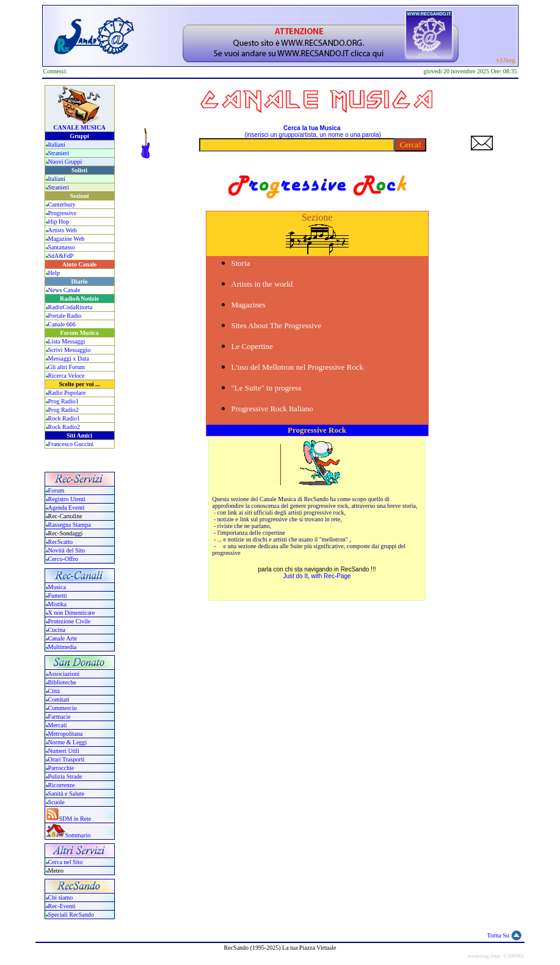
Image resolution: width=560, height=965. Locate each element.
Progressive (63, 213)
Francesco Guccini (71, 444)
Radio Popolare (67, 393)
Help (54, 273)
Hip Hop (59, 222)
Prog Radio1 (64, 401)
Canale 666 (62, 324)
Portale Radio (65, 316)
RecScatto (61, 542)
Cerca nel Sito (66, 862)
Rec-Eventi (62, 906)
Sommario (78, 835)
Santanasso (62, 247)
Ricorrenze (62, 785)
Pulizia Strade (65, 776)
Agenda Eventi (67, 508)
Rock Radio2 (64, 427)
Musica (57, 587)
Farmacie (60, 717)
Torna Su (498, 935)
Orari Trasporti (67, 759)
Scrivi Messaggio (70, 350)
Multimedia (63, 647)
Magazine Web (67, 239)
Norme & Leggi (68, 742)
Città (54, 691)
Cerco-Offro (63, 559)
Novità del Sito (67, 550)
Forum (56, 490)
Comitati (59, 699)
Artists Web (63, 230)
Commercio (63, 708)
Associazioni (64, 674)
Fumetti (58, 596)
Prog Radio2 (64, 410)
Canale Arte (63, 638)
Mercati (58, 725)
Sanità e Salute (66, 794)
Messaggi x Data (69, 358)
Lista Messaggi (67, 341)
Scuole (56, 802)
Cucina (57, 630)
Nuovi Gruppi (65, 162)
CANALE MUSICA (79, 127)
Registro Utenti (67, 499)
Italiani (57, 145)
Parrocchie (61, 768)
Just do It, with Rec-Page (317, 576)
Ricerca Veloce (67, 376)
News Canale (64, 290)
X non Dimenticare (72, 613)
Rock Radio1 (64, 418)
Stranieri (59, 153)
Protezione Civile (70, 621)
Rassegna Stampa (70, 525)
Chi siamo (61, 897)
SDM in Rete (75, 819)
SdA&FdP (61, 256)
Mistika (58, 604)
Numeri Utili (65, 751)
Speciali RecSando (71, 915)
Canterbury (62, 204)
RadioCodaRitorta (71, 307)
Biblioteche (62, 682)
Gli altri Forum (67, 367)
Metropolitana (66, 734)
